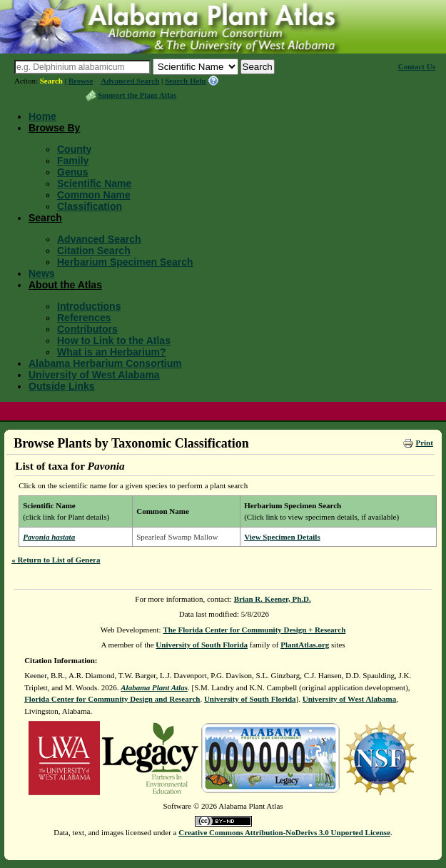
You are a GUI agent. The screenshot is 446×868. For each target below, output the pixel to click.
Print (424, 443)
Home (42, 116)
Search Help (186, 81)
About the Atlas (65, 285)
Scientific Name (94, 183)
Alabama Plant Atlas (154, 687)
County (74, 149)
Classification (90, 206)
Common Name (94, 195)
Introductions (89, 306)
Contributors (87, 329)
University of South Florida (202, 645)
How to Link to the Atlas (114, 340)
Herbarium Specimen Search (125, 262)
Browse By (54, 128)
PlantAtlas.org (305, 645)
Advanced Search (130, 81)
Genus (73, 172)
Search (51, 81)
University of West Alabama (94, 375)
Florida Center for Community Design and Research (112, 699)
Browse (81, 81)
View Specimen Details (282, 537)
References (84, 318)
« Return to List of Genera (56, 560)
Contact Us (417, 66)
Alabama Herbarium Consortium (105, 363)
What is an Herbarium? (111, 352)
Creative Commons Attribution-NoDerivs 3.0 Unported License (284, 832)
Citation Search (94, 251)
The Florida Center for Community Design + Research (254, 630)
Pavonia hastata (49, 537)
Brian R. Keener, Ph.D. (273, 599)
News (42, 273)
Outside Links (62, 386)
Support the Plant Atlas (137, 95)
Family (73, 161)
